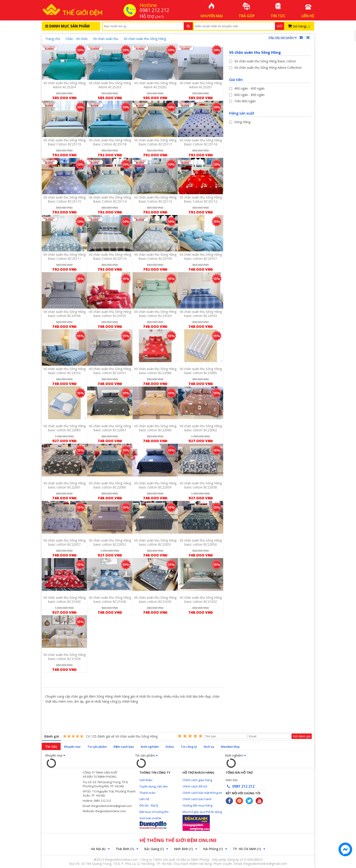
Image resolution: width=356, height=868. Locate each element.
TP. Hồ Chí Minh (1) (249, 849)
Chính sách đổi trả (195, 786)
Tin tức (51, 746)
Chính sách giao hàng (197, 780)
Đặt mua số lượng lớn (154, 812)
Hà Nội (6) (100, 849)
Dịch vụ (209, 747)
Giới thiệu (146, 780)
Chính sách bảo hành (197, 799)
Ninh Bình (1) (185, 849)
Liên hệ (144, 799)
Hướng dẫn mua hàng (197, 805)
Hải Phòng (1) (215, 849)
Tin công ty (189, 747)
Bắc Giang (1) (156, 849)
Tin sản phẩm (97, 747)
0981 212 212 (240, 786)
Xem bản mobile (150, 818)
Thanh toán (147, 793)
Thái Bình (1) (127, 849)
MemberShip (230, 747)
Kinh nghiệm (150, 747)
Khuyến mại (72, 747)
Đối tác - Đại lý (149, 805)
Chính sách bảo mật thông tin (202, 793)
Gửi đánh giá (302, 736)
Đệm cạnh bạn (124, 747)
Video (170, 747)
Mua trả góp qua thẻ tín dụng (202, 812)
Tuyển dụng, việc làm (154, 786)
